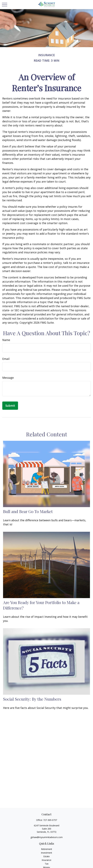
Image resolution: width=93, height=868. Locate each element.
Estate (46, 856)
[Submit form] (10, 406)
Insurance (46, 860)
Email (6, 359)
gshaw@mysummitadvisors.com (47, 837)
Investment (46, 853)
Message (8, 378)
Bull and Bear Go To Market (28, 511)
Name (6, 340)
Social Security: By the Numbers (32, 699)
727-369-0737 (50, 820)
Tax (47, 864)
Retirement (47, 849)
